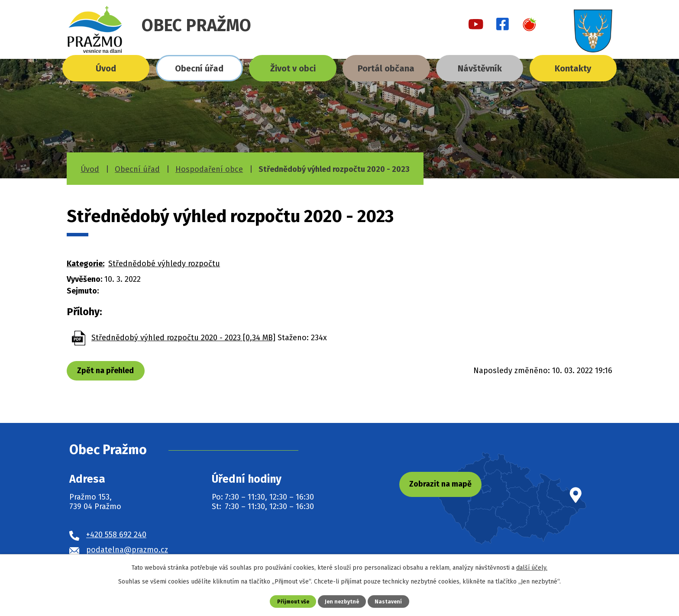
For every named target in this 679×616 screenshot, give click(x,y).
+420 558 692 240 (116, 535)
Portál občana (386, 68)
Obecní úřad (199, 68)
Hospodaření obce (209, 169)
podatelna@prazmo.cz (127, 550)
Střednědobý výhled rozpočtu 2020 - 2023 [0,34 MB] (183, 338)
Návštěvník (480, 68)
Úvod (106, 68)
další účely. (532, 568)
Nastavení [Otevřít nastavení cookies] (390, 601)
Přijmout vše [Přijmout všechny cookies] (292, 601)
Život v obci (293, 68)
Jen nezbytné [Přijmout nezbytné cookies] (343, 601)
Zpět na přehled (107, 371)
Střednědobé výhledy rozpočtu (164, 264)
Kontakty (573, 68)
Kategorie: (86, 264)
